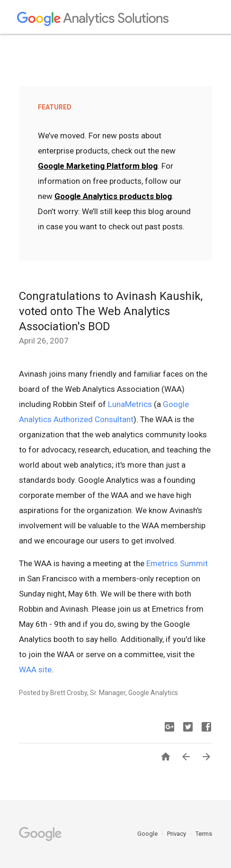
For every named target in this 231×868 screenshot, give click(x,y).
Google (148, 834)
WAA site (35, 669)
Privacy (177, 834)
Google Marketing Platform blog (98, 166)
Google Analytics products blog (113, 196)
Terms (204, 834)
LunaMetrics (130, 404)
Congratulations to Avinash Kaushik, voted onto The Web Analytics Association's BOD (111, 311)
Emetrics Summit (177, 563)
